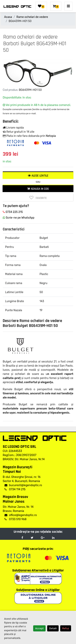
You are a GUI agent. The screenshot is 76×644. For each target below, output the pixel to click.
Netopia (51, 136)
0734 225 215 (13, 212)
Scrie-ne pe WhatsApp (19, 218)
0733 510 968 (15, 519)
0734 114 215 (15, 489)
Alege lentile (38, 176)
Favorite (38, 198)
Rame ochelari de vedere (32, 17)
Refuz (66, 628)
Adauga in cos (38, 189)
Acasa (8, 17)
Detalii (53, 628)
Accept (39, 628)
